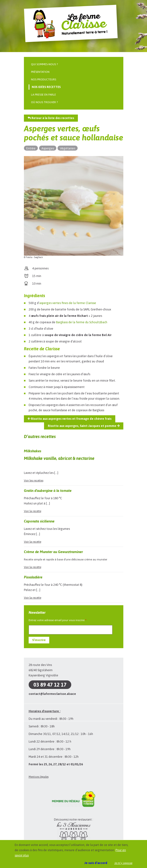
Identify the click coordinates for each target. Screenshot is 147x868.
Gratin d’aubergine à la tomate (48, 491)
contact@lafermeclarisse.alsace (52, 694)
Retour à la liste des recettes (51, 118)
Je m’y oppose (123, 863)
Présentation (40, 72)
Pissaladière (33, 577)
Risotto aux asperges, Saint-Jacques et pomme (84, 426)
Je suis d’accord (96, 863)
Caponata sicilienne (39, 521)
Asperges (48, 148)
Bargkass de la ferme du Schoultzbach (82, 322)
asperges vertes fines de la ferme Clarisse (68, 303)
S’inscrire (39, 640)
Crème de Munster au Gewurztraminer (53, 552)
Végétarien (68, 148)
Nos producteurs (44, 79)
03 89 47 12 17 (50, 685)
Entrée (31, 148)
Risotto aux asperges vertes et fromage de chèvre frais (70, 419)
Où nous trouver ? (44, 102)
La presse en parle (43, 95)
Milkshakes (33, 451)
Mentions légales (39, 777)
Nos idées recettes (46, 87)
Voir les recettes (34, 480)
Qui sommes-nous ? (44, 64)
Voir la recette (33, 511)
